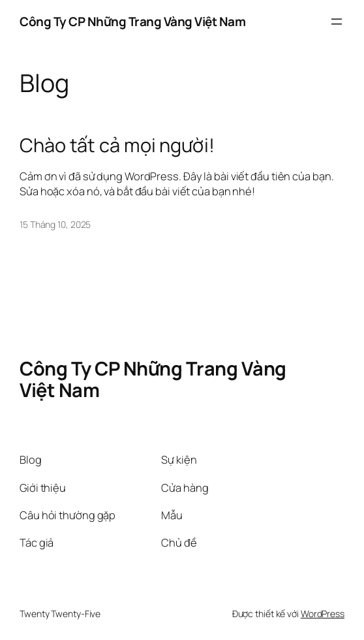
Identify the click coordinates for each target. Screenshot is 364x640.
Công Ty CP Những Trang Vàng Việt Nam (132, 22)
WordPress (323, 614)
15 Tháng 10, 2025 (55, 224)
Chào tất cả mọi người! (117, 145)
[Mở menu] (337, 22)
